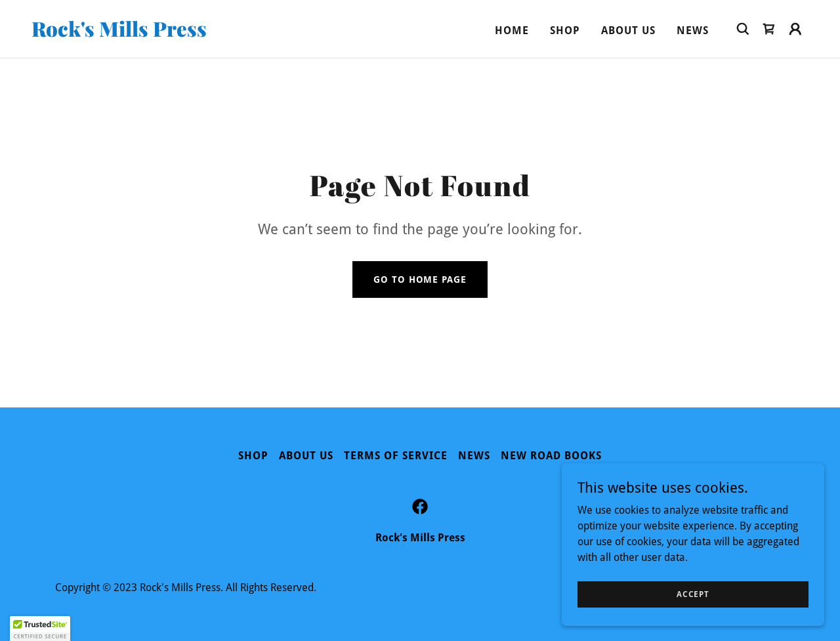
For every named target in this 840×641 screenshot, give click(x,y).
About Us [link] (628, 31)
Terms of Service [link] (396, 456)
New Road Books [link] (551, 456)
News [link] (693, 31)
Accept (693, 594)
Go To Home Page (420, 279)
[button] (795, 29)
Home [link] (512, 31)
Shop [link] (565, 31)
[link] (140, 33)
